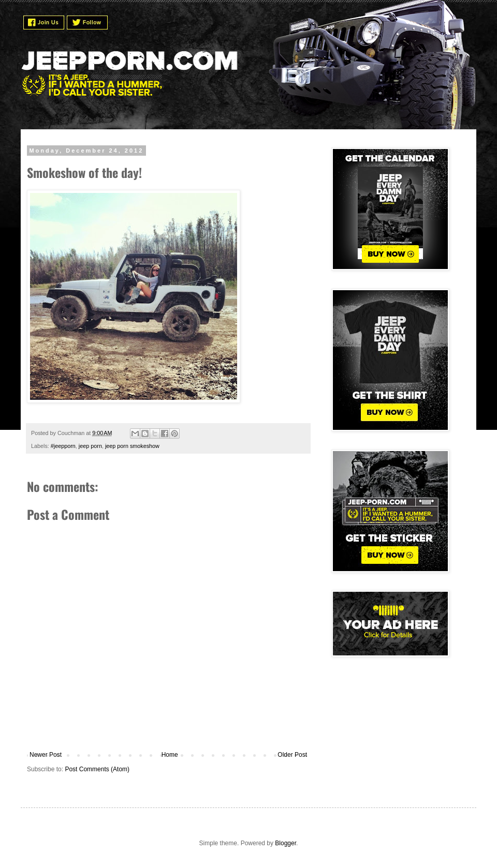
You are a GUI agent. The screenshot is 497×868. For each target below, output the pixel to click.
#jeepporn (63, 446)
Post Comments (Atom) (97, 769)
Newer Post (46, 755)
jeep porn (90, 446)
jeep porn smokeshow (132, 446)
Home (170, 755)
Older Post (292, 755)
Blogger (286, 843)
